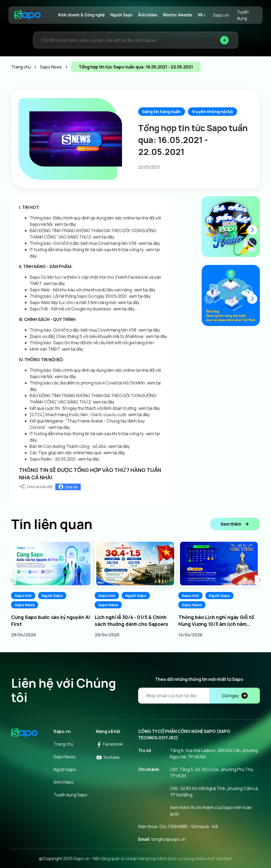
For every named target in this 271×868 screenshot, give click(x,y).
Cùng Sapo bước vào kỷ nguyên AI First (51, 621)
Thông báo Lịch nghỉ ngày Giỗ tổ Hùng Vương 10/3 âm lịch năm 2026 (216, 621)
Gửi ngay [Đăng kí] (235, 696)
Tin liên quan (52, 524)
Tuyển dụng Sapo (70, 795)
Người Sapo (121, 15)
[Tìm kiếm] (224, 40)
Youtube (108, 757)
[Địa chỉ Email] (199, 696)
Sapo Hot (23, 596)
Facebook (109, 744)
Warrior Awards (178, 15)
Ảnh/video (148, 15)
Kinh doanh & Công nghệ (82, 15)
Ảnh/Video (64, 782)
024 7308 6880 (173, 826)
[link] (92, 237)
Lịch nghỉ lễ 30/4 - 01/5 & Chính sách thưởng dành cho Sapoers (131, 621)
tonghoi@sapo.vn (169, 839)
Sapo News (25, 605)
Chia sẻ (68, 487)
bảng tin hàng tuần (162, 112)
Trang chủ (63, 744)
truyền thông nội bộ (213, 112)
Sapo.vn (221, 15)
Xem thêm (235, 524)
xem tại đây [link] (65, 224)
